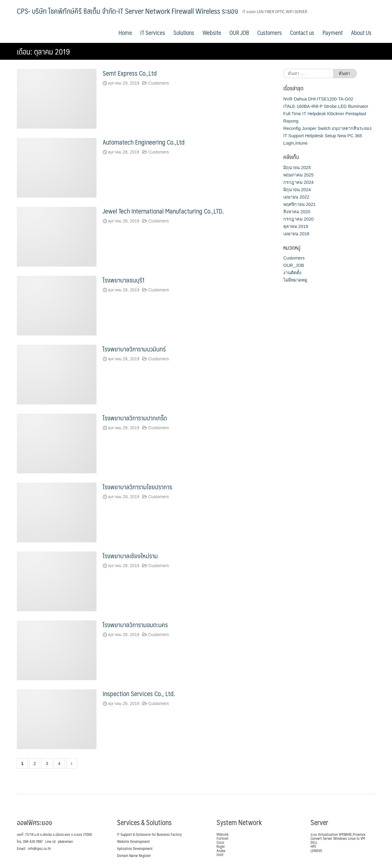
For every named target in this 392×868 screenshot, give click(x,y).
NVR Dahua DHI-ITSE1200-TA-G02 (318, 99)
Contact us (302, 32)
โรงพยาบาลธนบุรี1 (124, 280)
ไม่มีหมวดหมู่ (295, 280)
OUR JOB (239, 32)
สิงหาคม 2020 (297, 211)
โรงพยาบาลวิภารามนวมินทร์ (134, 349)
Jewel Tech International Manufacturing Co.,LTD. (163, 211)
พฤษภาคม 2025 (298, 175)
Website (212, 32)
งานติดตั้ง (292, 273)
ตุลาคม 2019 (296, 226)
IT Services (153, 32)
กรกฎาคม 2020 (298, 219)
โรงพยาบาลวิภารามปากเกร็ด (135, 417)
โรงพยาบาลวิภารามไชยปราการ (137, 486)
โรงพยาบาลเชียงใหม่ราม (130, 555)
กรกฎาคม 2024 (298, 182)
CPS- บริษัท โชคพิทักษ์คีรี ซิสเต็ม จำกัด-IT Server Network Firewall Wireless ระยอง (127, 11)
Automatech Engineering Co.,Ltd (144, 142)
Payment (333, 32)
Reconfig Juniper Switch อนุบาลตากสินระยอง (327, 128)
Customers (269, 32)
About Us (361, 32)
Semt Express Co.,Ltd (130, 73)
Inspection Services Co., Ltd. (139, 693)
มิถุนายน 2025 (297, 167)
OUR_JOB (294, 265)
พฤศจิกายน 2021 (300, 204)
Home (125, 32)
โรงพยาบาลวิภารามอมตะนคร (135, 624)
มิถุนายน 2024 (297, 189)
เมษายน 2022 (296, 197)
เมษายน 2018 (296, 233)
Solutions (184, 32)
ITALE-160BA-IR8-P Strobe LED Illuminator (326, 106)
